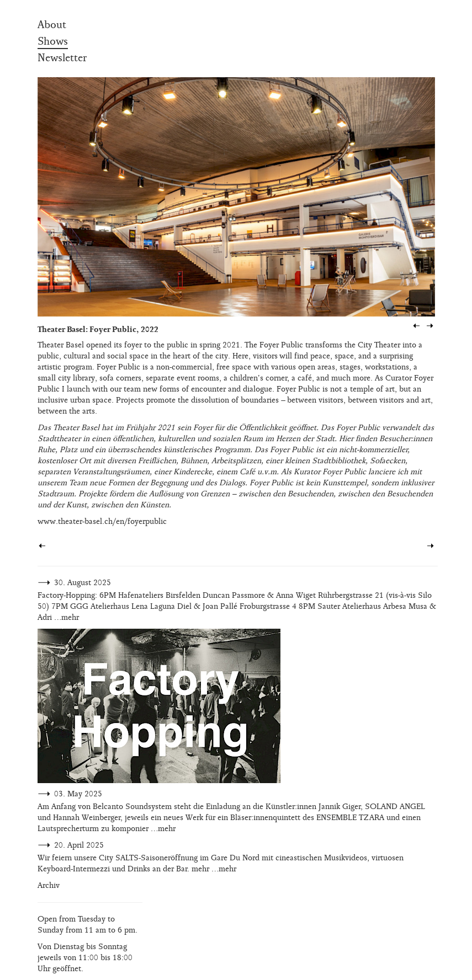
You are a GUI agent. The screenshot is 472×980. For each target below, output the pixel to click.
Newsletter (62, 58)
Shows (53, 41)
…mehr (67, 617)
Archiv (49, 885)
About (52, 25)
